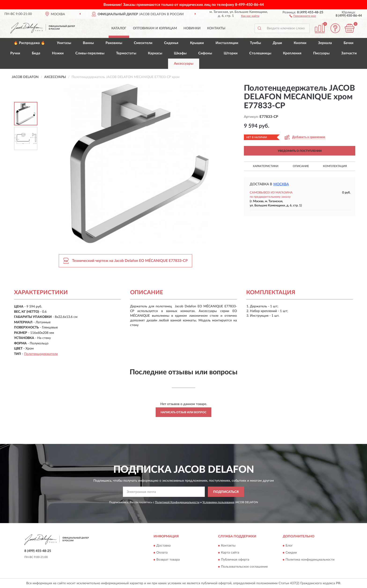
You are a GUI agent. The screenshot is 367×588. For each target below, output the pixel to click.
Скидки (291, 553)
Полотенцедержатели (41, 354)
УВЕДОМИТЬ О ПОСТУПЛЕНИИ (300, 151)
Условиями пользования (218, 502)
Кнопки (300, 43)
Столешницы (260, 53)
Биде (36, 53)
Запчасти (349, 53)
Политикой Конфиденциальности (177, 502)
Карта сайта (230, 553)
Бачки (349, 43)
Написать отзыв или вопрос (183, 412)
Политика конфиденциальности (310, 560)
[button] (303, 16)
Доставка (163, 546)
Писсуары (321, 53)
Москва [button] (281, 184)
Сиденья (171, 43)
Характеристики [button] (266, 166)
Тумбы (255, 43)
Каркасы (155, 53)
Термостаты (126, 53)
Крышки (197, 43)
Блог (289, 546)
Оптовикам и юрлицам (155, 28)
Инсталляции (227, 43)
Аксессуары (184, 64)
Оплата (162, 553)
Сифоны (205, 53)
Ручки (15, 53)
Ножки (58, 53)
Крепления (292, 53)
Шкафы (180, 53)
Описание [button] (301, 166)
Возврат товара (168, 560)
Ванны (88, 43)
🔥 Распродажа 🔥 (29, 43)
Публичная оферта (235, 560)
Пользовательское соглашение (244, 567)
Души (277, 43)
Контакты (216, 28)
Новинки (192, 28)
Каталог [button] (119, 28)
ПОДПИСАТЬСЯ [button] (226, 492)
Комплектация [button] (335, 166)
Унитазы (64, 43)
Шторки (231, 53)
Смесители (143, 43)
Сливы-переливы (90, 53)
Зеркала (325, 43)
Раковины (114, 43)
